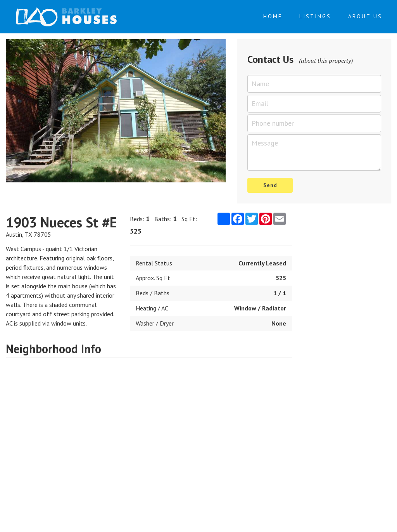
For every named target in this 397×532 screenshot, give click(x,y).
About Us (365, 16)
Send (270, 185)
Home (273, 16)
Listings (315, 16)
